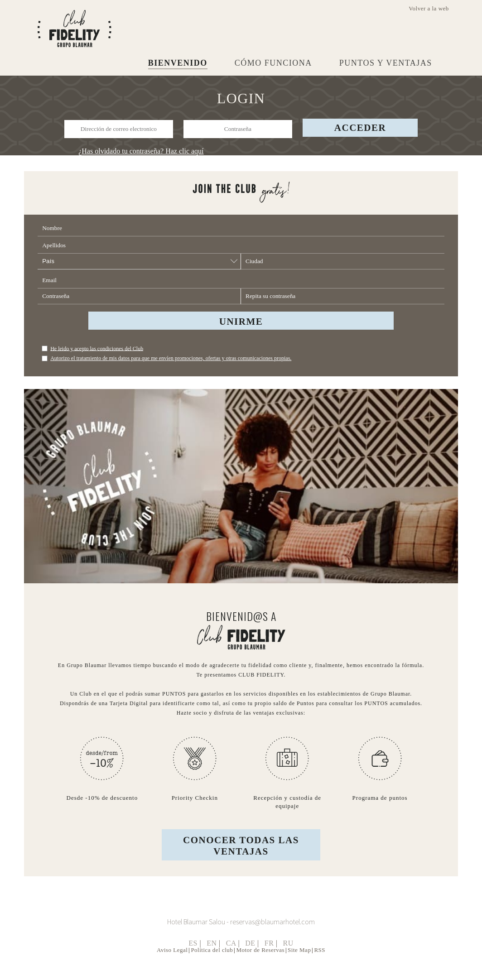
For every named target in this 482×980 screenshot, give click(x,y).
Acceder (360, 128)
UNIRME (241, 328)
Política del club (212, 962)
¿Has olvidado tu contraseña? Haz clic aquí (141, 151)
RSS (320, 962)
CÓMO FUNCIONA (273, 63)
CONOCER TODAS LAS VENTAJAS (241, 858)
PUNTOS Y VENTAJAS (386, 63)
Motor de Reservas (260, 962)
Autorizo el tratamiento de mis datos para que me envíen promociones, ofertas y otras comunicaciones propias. (171, 365)
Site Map (299, 962)
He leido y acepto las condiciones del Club (97, 355)
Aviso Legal (172, 962)
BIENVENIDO (178, 63)
